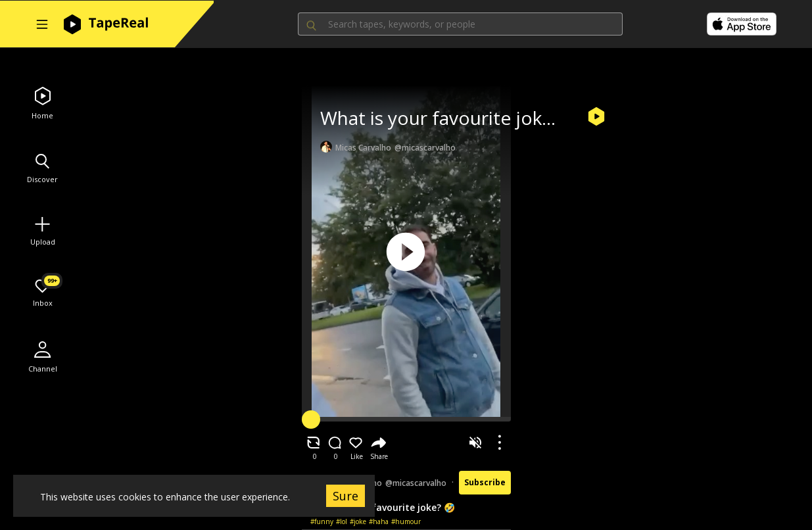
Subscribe (485, 482)
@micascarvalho (425, 147)
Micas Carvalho (363, 147)
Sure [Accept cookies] (346, 496)
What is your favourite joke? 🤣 (454, 118)
